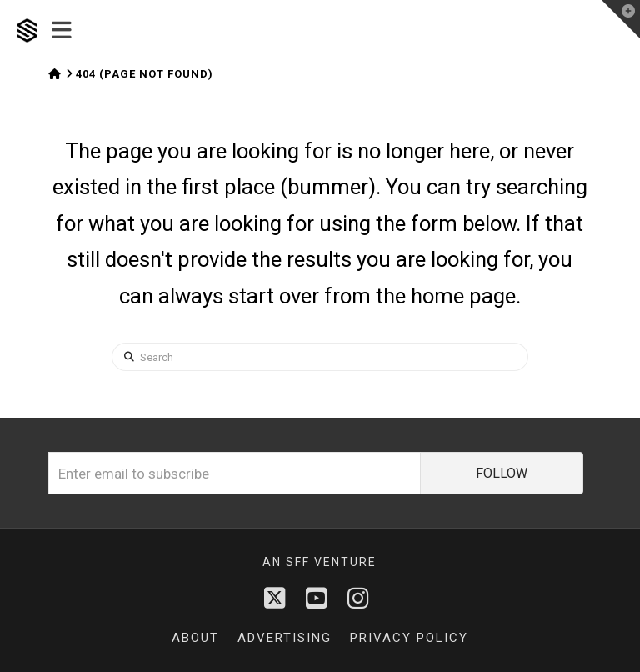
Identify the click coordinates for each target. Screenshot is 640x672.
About (195, 638)
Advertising (285, 638)
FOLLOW (502, 473)
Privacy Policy (409, 638)
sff (298, 562)
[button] (62, 31)
